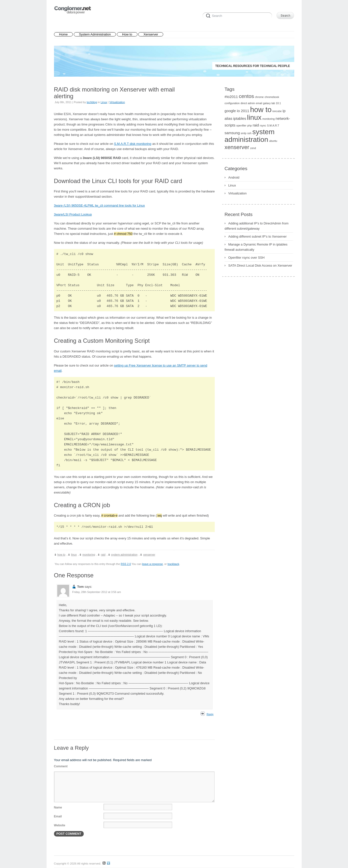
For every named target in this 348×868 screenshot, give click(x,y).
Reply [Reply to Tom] (210, 714)
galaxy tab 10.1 (272, 103)
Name (58, 807)
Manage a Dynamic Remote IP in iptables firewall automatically (256, 247)
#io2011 (231, 97)
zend (253, 148)
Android (234, 177)
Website (60, 825)
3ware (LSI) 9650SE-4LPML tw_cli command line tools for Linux (99, 205)
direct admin (248, 103)
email (259, 103)
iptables (240, 118)
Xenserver (151, 34)
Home (64, 34)
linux (74, 555)
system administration (124, 555)
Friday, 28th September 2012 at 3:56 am (97, 592)
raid (103, 555)
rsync (263, 125)
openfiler (241, 125)
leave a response (153, 564)
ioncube (277, 111)
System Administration (95, 34)
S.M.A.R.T (273, 125)
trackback (173, 564)
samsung (232, 133)
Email (58, 816)
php (250, 125)
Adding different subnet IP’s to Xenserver (258, 236)
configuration (232, 103)
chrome (259, 97)
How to (127, 34)
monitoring (89, 555)
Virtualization (117, 102)
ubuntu (273, 141)
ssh (249, 133)
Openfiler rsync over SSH (247, 258)
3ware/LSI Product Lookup (73, 214)
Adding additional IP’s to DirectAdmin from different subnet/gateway (257, 226)
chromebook (272, 97)
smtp (244, 133)
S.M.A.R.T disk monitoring (133, 144)
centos (246, 96)
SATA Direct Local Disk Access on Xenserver (260, 265)
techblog (92, 102)
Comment (61, 766)
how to (61, 555)
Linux (104, 102)
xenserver (149, 555)
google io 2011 (237, 111)
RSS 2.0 (126, 564)
